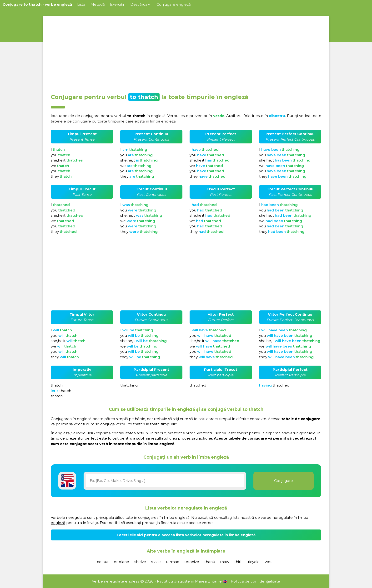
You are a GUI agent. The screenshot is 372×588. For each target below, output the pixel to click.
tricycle (253, 562)
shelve (140, 562)
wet (268, 562)
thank (210, 562)
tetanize (192, 562)
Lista (81, 4)
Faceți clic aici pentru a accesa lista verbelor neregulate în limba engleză (186, 535)
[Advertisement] (186, 53)
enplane (121, 562)
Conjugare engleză (174, 4)
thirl (238, 562)
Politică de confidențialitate (255, 581)
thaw (225, 562)
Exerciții (117, 4)
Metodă (98, 4)
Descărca (140, 4)
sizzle (156, 562)
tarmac (173, 562)
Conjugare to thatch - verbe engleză (37, 4)
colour (103, 562)
